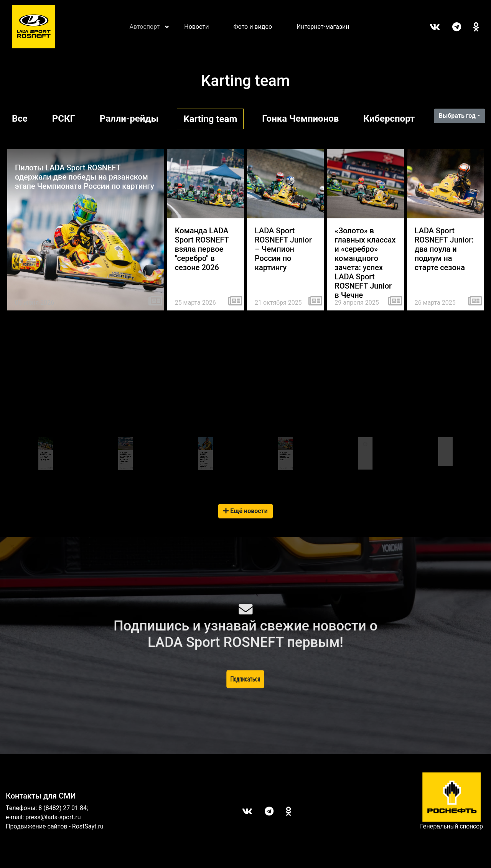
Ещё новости (245, 511)
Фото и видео (253, 27)
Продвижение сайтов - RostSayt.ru (55, 826)
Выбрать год (457, 116)
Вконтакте (429, 27)
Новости (196, 27)
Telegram (451, 27)
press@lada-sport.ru (53, 817)
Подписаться (245, 679)
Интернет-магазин (323, 27)
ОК (470, 27)
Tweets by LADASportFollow (444, 433)
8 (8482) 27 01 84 (63, 808)
